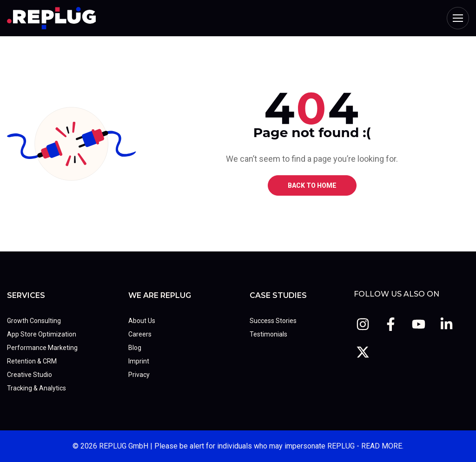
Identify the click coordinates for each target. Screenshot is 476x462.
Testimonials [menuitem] (268, 334)
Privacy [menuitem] (139, 375)
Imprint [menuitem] (139, 361)
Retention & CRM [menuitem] (32, 361)
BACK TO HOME (312, 185)
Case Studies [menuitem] (278, 295)
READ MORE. (382, 446)
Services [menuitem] (26, 295)
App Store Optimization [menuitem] (42, 334)
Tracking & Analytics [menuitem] (36, 388)
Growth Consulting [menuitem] (34, 321)
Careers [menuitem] (140, 334)
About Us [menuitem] (142, 321)
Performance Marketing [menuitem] (42, 348)
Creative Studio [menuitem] (30, 375)
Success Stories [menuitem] (273, 321)
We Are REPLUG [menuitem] (160, 295)
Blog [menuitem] (135, 348)
